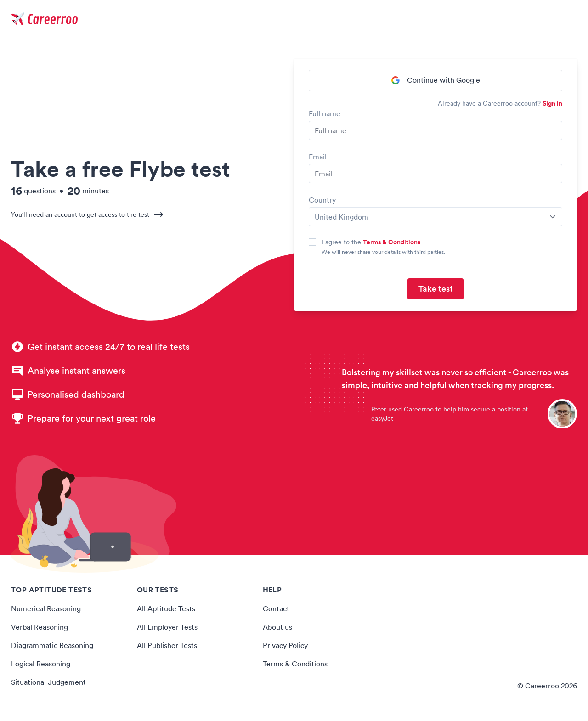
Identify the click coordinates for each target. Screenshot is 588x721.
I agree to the (371, 242)
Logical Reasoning (41, 664)
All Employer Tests (167, 627)
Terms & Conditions (392, 242)
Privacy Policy (285, 646)
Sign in (552, 104)
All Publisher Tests (167, 646)
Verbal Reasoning (40, 627)
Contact (276, 609)
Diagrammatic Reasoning (52, 646)
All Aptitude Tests (166, 609)
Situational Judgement (48, 682)
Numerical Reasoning (46, 609)
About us (277, 627)
